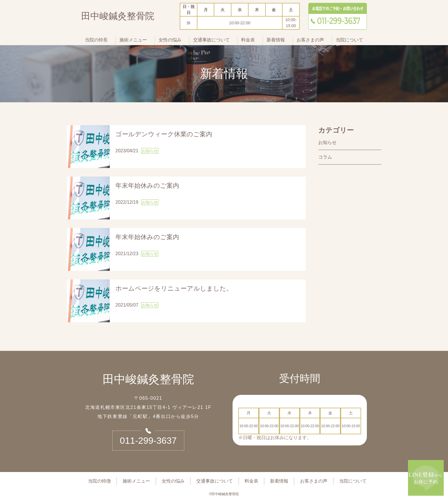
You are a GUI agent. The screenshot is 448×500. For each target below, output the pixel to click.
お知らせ (327, 142)
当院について (349, 40)
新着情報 (276, 40)
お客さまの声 (310, 40)
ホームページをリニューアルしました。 (174, 288)
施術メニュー (133, 40)
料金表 (248, 40)
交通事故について (211, 40)
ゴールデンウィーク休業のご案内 (164, 134)
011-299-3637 (148, 441)
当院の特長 (96, 40)
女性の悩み (170, 40)
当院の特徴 (99, 481)
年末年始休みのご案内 (147, 186)
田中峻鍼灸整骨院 (118, 17)
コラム (325, 157)
